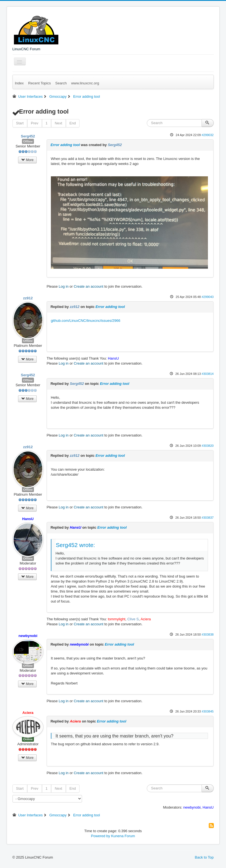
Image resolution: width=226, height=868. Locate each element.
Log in (64, 286)
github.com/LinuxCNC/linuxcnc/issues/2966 (86, 321)
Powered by (100, 836)
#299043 (208, 297)
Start (20, 123)
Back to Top (204, 857)
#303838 (208, 634)
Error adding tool (65, 145)
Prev (35, 123)
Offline (28, 141)
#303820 (208, 446)
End (73, 123)
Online (28, 739)
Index (19, 83)
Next (59, 123)
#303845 (208, 711)
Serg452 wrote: (75, 545)
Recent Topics (39, 83)
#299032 (208, 135)
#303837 (208, 518)
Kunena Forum (123, 836)
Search (61, 83)
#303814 (208, 374)
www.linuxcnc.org (85, 83)
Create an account (88, 286)
